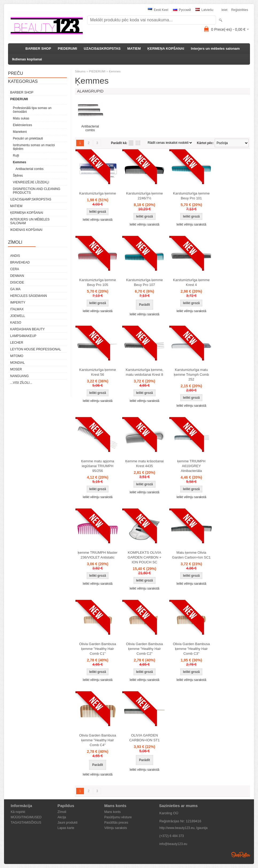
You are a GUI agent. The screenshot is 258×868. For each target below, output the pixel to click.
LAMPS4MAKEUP (23, 336)
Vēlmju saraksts (116, 828)
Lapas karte (66, 828)
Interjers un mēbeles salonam (215, 49)
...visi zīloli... (21, 383)
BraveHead (20, 262)
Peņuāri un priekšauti (28, 138)
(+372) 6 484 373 (172, 836)
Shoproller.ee (241, 855)
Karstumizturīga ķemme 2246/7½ (145, 196)
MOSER (16, 369)
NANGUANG (19, 376)
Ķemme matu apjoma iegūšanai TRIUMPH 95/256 (98, 466)
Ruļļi (16, 156)
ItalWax (17, 309)
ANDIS (15, 256)
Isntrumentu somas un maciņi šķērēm (34, 147)
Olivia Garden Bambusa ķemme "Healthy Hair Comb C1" (98, 649)
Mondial (18, 363)
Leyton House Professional (36, 349)
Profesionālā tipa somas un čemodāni (32, 110)
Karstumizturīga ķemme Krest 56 (97, 372)
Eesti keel (158, 10)
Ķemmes (20, 162)
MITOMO (17, 356)
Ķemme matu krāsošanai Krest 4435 (144, 464)
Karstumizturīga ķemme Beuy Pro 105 (97, 282)
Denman (17, 276)
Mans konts (112, 812)
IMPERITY (18, 303)
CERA (15, 269)
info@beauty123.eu (173, 844)
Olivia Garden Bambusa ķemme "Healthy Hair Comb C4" (98, 740)
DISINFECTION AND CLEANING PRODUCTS (36, 191)
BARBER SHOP (38, 49)
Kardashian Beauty (27, 329)
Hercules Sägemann (28, 296)
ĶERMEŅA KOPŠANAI (166, 49)
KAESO (16, 323)
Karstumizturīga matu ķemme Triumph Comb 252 (191, 375)
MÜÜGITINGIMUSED (26, 817)
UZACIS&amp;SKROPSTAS (31, 199)
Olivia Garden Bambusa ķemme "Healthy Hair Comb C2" (144, 649)
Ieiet (224, 10)
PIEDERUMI (67, 49)
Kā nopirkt (18, 812)
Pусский (182, 10)
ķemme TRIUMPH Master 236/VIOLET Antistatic (98, 555)
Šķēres (18, 176)
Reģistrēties (240, 10)
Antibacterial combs (30, 169)
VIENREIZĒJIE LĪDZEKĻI (31, 182)
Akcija (62, 817)
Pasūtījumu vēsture (118, 817)
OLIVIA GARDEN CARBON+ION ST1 (144, 738)
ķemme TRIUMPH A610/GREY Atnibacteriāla (191, 466)
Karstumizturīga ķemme (97, 193)
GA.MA (15, 289)
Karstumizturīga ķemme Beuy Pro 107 (145, 282)
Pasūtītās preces (116, 823)
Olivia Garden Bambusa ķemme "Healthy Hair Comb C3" (191, 649)
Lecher (17, 343)
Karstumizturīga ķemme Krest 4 (191, 282)
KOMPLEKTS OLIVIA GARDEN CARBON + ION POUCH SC (144, 557)
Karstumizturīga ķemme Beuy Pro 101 (191, 196)
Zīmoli (62, 812)
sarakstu (131, 143)
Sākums (80, 71)
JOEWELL (18, 316)
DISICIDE (17, 282)
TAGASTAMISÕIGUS (26, 823)
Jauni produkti (68, 823)
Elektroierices (22, 125)
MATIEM (134, 49)
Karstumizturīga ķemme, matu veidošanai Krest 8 (145, 372)
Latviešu (204, 10)
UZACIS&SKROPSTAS (102, 49)
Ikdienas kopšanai (27, 59)
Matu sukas (21, 118)
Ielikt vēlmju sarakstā (97, 220)
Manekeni (20, 132)
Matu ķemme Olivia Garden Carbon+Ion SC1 (191, 555)
